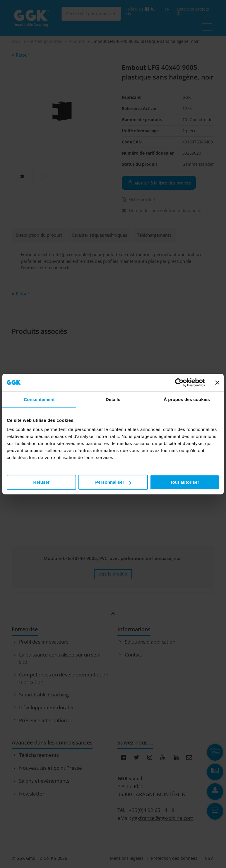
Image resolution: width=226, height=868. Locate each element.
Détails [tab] (113, 399)
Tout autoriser (185, 482)
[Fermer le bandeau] (217, 383)
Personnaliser (113, 482)
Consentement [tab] (39, 399)
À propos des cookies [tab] (187, 399)
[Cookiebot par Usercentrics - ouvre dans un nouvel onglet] (179, 383)
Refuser (42, 482)
